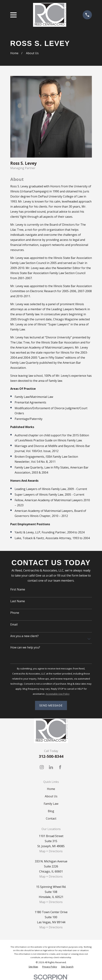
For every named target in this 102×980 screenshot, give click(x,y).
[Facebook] (60, 767)
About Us (51, 796)
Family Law (51, 804)
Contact (51, 818)
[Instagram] (42, 767)
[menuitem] (33, 967)
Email (14, 625)
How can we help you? (25, 647)
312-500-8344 (51, 756)
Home (51, 789)
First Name (18, 589)
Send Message (51, 705)
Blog (51, 811)
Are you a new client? (24, 636)
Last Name (18, 601)
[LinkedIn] (51, 767)
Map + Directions (51, 851)
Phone (15, 613)
